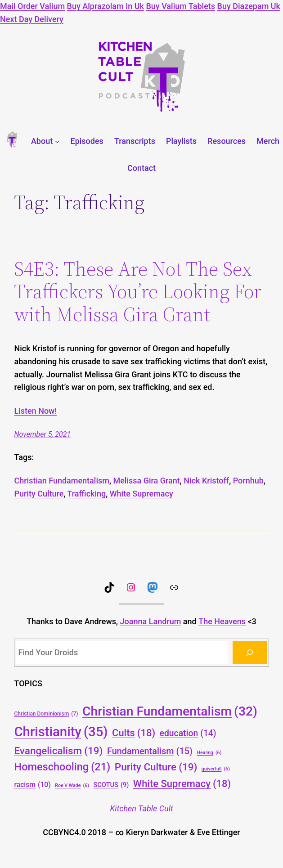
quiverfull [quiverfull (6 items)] (216, 769)
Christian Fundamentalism (62, 481)
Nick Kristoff (206, 481)
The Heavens (222, 621)
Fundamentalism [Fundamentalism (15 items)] (150, 752)
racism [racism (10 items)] (32, 785)
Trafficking (86, 494)
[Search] (250, 653)
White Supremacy (141, 494)
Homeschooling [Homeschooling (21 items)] (62, 767)
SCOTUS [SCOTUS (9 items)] (111, 785)
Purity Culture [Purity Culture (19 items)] (156, 767)
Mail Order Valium (32, 6)
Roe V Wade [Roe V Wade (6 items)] (72, 785)
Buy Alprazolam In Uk (106, 6)
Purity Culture (39, 494)
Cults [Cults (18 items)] (134, 733)
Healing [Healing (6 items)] (209, 753)
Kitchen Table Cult (141, 808)
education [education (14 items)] (188, 734)
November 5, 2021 (42, 434)
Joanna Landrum (151, 621)
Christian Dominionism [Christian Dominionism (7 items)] (46, 714)
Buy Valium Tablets (180, 6)
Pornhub (248, 481)
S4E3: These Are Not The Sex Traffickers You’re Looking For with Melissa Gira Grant (138, 292)
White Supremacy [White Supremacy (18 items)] (182, 784)
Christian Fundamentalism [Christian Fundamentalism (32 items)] (170, 711)
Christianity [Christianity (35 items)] (61, 732)
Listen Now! (35, 411)
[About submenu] (57, 141)
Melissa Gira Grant (146, 481)
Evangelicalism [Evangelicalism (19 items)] (58, 751)
